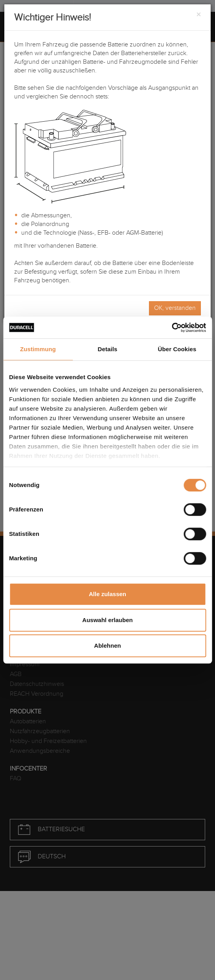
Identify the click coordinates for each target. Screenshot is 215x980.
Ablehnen (107, 646)
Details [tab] (108, 349)
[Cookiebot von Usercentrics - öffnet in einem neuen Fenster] (172, 328)
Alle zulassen (107, 594)
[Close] (198, 15)
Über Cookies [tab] (177, 349)
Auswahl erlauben (107, 620)
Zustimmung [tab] (38, 349)
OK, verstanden (175, 308)
